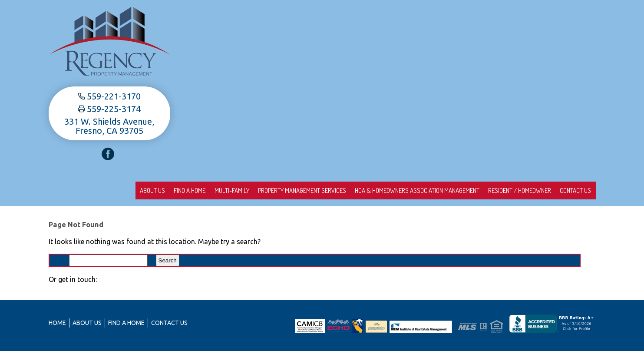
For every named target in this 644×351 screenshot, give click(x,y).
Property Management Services (278, 190)
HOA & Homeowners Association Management (400, 190)
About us (108, 190)
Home (57, 323)
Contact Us (572, 190)
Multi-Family (201, 190)
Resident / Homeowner (510, 190)
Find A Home (152, 190)
